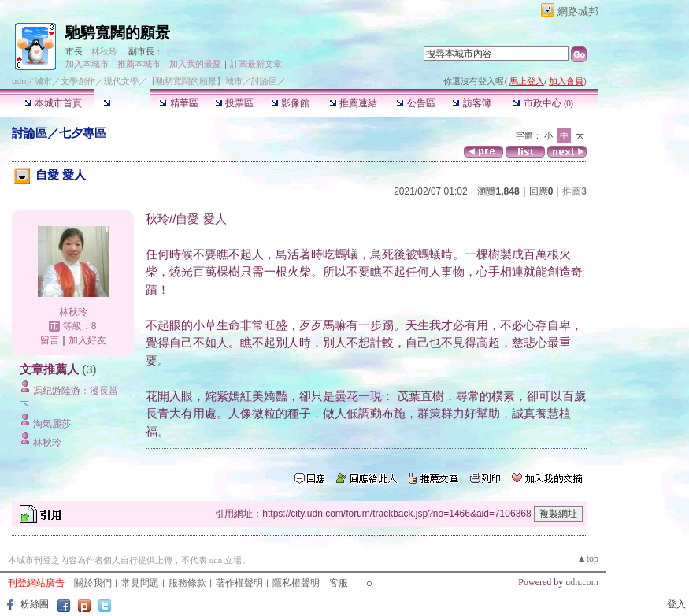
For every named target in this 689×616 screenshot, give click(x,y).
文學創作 (78, 81)
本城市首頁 (53, 103)
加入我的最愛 (195, 64)
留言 (50, 340)
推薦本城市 (139, 64)
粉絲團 (35, 604)
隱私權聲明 (296, 583)
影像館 (290, 103)
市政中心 (543, 103)
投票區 (234, 103)
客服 (339, 583)
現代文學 (121, 81)
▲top (588, 558)
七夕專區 (83, 133)
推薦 (574, 191)
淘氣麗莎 (52, 424)
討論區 (122, 103)
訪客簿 (471, 103)
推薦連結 (353, 103)
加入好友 (87, 340)
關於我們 (93, 583)
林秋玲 (104, 51)
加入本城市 (87, 64)
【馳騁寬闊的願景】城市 (195, 81)
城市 (43, 81)
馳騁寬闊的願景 (118, 33)
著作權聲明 (239, 583)
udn (19, 81)
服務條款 (187, 583)
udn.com (582, 582)
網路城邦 (578, 11)
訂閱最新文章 (256, 64)
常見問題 (140, 583)
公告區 (415, 103)
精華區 (178, 103)
